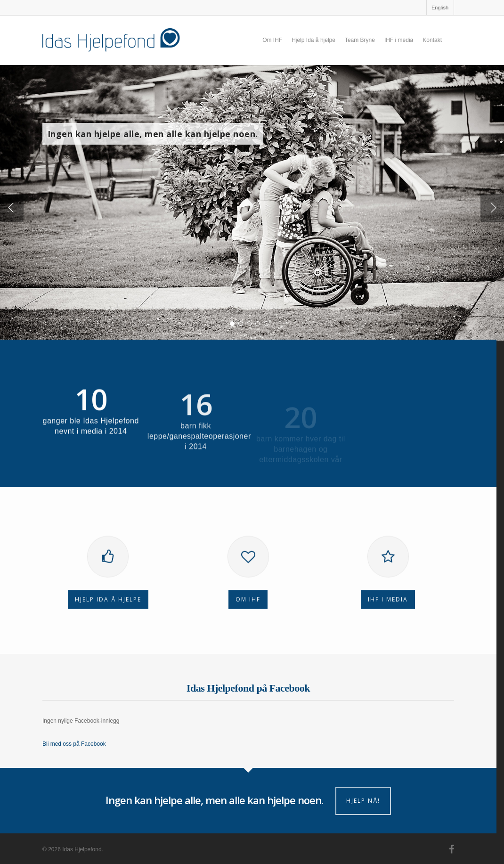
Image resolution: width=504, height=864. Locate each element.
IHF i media (399, 40)
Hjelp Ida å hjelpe (313, 40)
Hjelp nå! (363, 801)
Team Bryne (360, 40)
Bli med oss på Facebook (74, 744)
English (440, 8)
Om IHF (272, 40)
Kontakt (432, 40)
